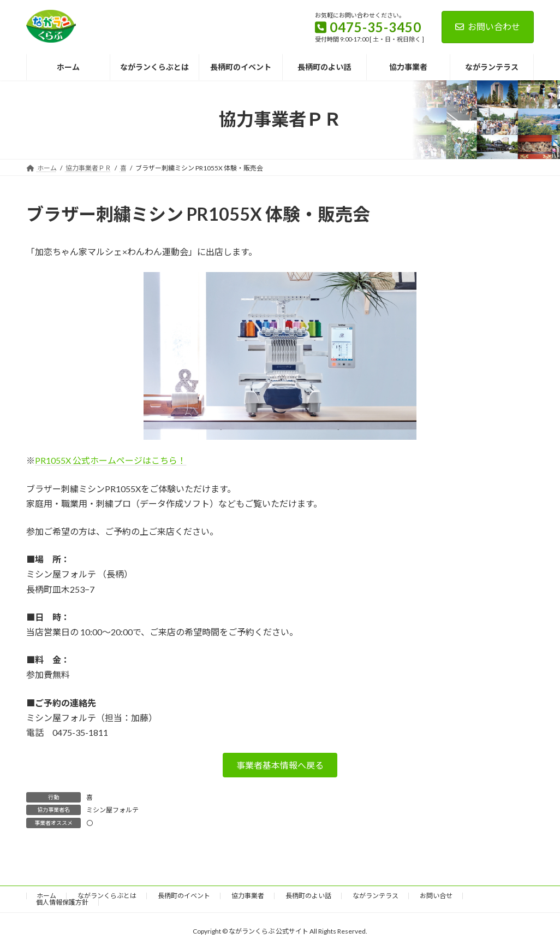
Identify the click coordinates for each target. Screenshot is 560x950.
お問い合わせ (488, 26)
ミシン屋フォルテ (112, 810)
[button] (280, 765)
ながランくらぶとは (107, 896)
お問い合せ (436, 896)
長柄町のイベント (184, 896)
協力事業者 (248, 896)
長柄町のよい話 (308, 896)
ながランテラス (376, 896)
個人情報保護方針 (62, 902)
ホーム (46, 896)
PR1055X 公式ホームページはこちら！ (111, 460)
